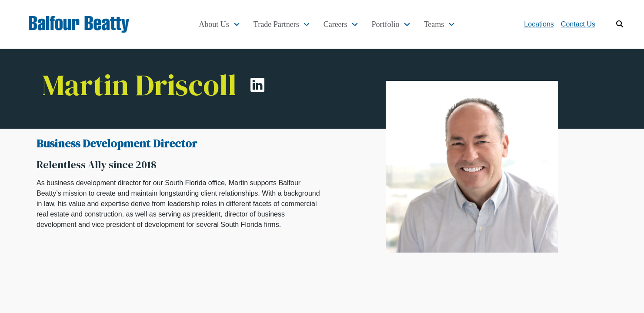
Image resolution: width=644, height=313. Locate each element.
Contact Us (578, 24)
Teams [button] (434, 24)
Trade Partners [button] (276, 24)
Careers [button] (335, 24)
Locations (539, 24)
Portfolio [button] (386, 24)
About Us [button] (214, 24)
